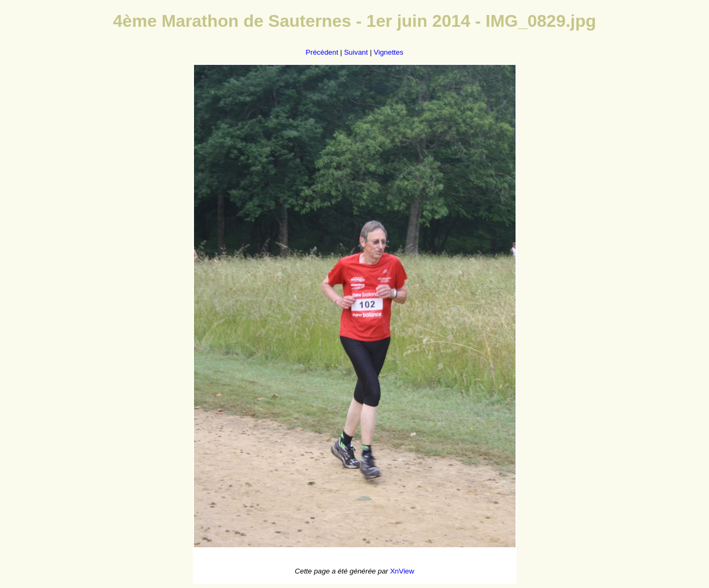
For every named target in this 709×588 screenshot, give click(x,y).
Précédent (322, 52)
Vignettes (388, 52)
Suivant (356, 52)
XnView (402, 571)
